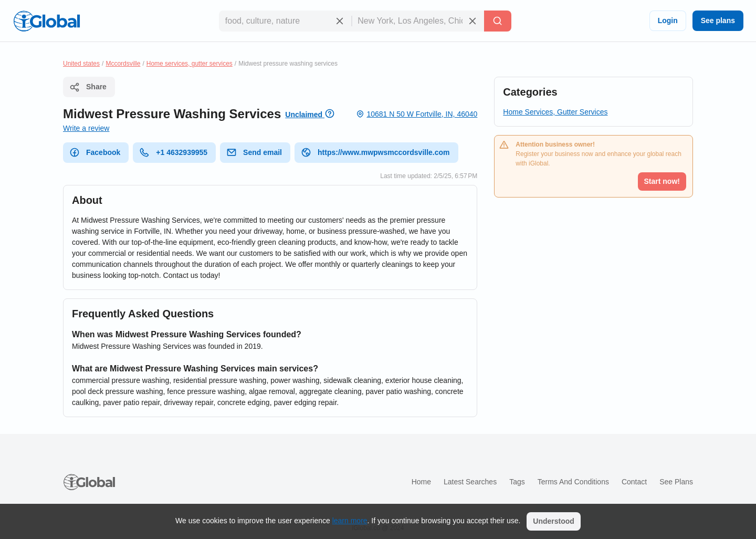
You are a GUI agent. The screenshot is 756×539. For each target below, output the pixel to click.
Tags (517, 482)
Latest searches (470, 482)
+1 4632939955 (173, 152)
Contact (634, 482)
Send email (254, 152)
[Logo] (47, 21)
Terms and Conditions (573, 482)
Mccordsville (123, 64)
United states (81, 64)
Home (421, 482)
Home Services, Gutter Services (555, 112)
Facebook (95, 152)
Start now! (662, 181)
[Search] (498, 21)
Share (88, 87)
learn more (350, 521)
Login (668, 20)
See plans (718, 20)
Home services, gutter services (190, 64)
